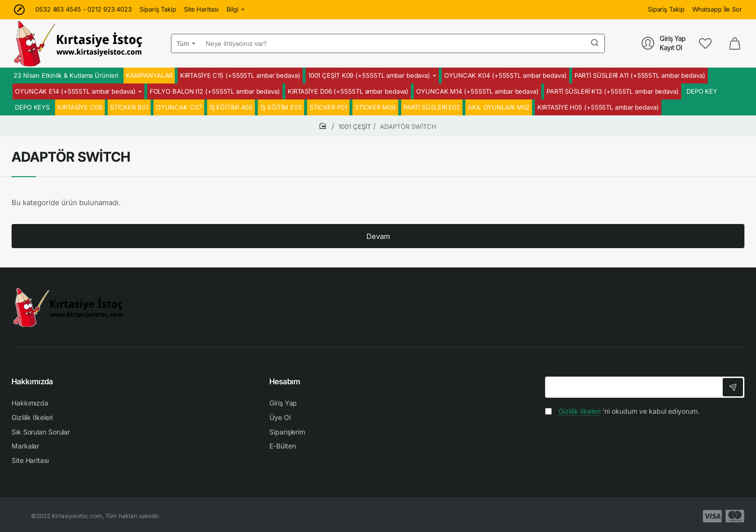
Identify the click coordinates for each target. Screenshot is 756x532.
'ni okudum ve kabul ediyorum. (622, 411)
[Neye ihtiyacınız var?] (595, 43)
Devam (378, 236)
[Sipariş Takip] (158, 9)
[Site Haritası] (201, 9)
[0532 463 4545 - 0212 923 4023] (84, 9)
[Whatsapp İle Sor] (717, 9)
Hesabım (285, 381)
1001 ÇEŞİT (355, 126)
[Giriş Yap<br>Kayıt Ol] (664, 43)
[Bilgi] (236, 9)
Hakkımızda (32, 381)
